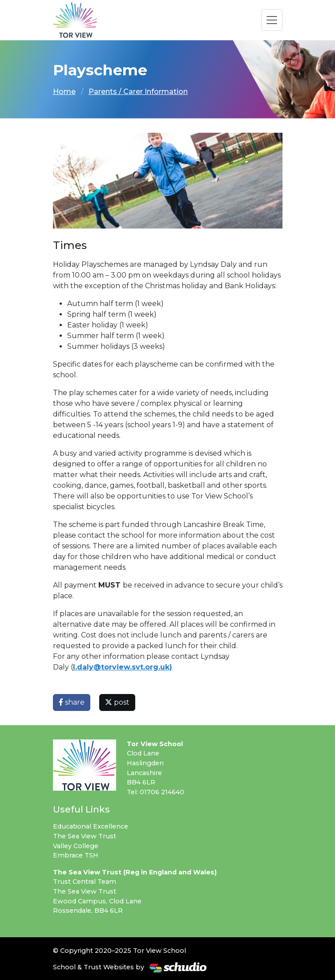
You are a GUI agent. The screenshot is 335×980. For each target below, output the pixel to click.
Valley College (76, 846)
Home (64, 92)
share (72, 702)
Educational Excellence (91, 826)
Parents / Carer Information (138, 92)
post (117, 702)
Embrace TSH (76, 855)
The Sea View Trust (85, 836)
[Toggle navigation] (272, 20)
